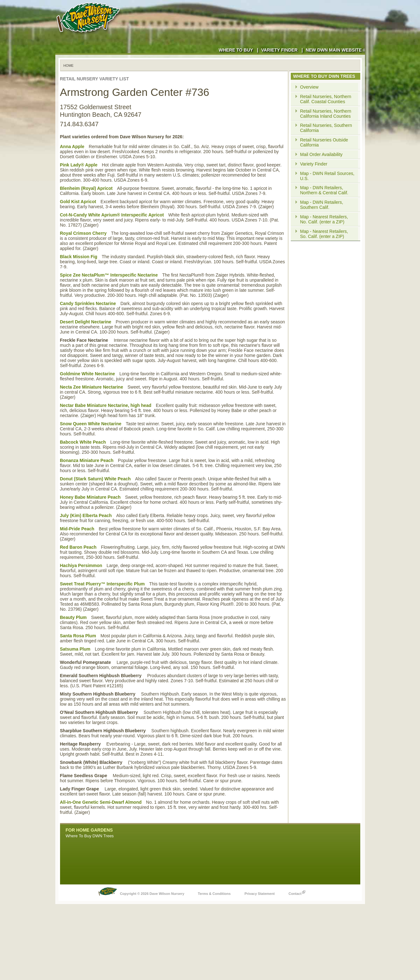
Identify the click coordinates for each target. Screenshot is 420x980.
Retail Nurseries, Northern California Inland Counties (326, 114)
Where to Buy (236, 50)
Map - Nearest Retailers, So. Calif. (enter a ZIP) (324, 234)
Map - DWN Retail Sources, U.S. (327, 176)
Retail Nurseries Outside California (324, 142)
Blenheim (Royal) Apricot (86, 188)
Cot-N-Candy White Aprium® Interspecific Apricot (112, 215)
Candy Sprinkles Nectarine (88, 303)
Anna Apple (72, 147)
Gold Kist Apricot (78, 202)
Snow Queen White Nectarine (91, 424)
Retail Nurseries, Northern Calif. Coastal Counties (326, 99)
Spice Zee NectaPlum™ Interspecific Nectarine (109, 275)
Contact (297, 892)
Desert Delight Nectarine (86, 322)
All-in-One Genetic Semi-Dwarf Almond (101, 802)
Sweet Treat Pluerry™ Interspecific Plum (102, 584)
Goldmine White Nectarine (88, 374)
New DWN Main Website (335, 50)
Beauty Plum (73, 617)
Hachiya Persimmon (81, 565)
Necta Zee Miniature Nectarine (92, 387)
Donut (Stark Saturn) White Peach (95, 479)
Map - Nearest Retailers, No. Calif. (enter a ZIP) (324, 219)
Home (69, 66)
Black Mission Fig (79, 257)
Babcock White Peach (83, 442)
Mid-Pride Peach (77, 529)
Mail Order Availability (321, 154)
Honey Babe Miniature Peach (90, 497)
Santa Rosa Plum (78, 636)
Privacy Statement (260, 894)
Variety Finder (279, 50)
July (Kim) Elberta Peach (86, 515)
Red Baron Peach (78, 547)
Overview (309, 87)
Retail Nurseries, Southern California (326, 128)
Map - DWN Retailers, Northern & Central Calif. (324, 190)
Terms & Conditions (214, 894)
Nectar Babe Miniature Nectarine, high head (106, 405)
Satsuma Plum (75, 649)
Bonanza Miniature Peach (87, 460)
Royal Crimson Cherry (83, 233)
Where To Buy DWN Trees (90, 836)
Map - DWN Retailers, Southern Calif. (322, 205)
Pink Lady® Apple (79, 165)
